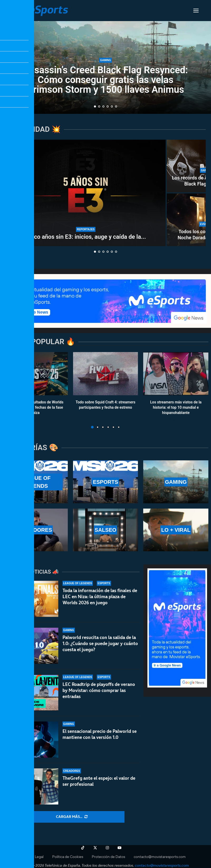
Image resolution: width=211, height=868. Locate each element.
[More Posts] (72, 817)
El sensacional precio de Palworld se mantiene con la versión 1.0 (100, 734)
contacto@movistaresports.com (160, 857)
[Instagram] (107, 848)
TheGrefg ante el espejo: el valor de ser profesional (99, 781)
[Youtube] (119, 848)
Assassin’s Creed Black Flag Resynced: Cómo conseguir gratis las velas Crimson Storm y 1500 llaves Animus (106, 80)
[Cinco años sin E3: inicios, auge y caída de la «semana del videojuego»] (86, 193)
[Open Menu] (196, 11)
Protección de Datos (108, 857)
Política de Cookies (68, 857)
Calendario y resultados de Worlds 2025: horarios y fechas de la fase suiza (35, 407)
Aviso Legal (34, 857)
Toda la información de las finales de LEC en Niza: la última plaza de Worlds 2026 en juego (100, 597)
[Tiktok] (83, 848)
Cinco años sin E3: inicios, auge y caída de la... (86, 237)
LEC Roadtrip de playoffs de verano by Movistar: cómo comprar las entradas (99, 690)
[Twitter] (95, 848)
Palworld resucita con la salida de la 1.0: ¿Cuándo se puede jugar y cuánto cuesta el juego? (100, 643)
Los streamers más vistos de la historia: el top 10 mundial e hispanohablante (176, 407)
